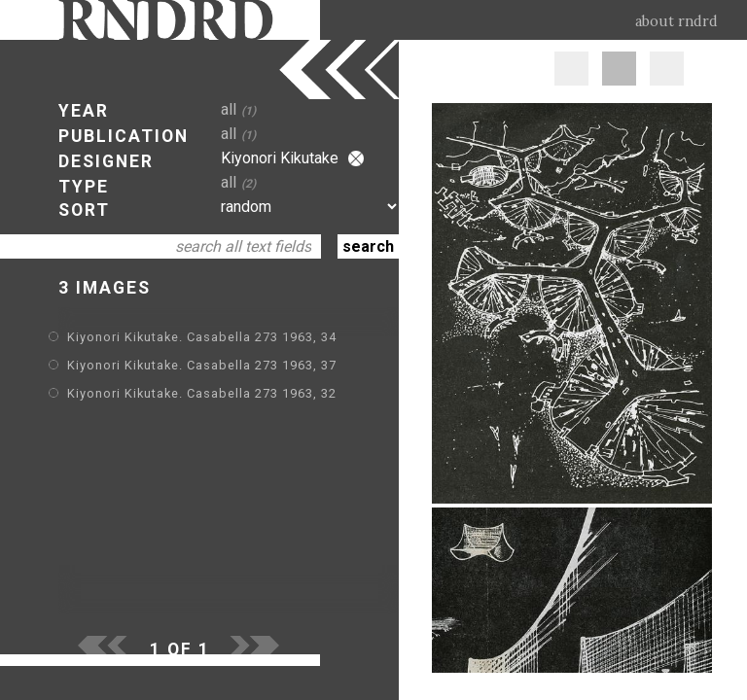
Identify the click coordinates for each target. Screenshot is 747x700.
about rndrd (676, 21)
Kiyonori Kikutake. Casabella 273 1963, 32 (202, 393)
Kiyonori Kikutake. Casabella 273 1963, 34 (202, 337)
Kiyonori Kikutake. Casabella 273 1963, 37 (202, 365)
